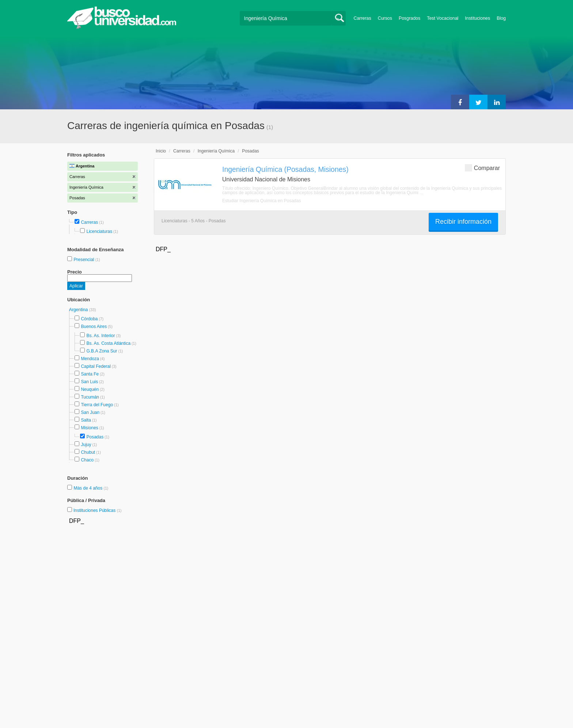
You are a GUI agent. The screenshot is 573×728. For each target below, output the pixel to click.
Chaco (87, 460)
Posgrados (409, 18)
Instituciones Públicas (98, 510)
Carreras (363, 18)
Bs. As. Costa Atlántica (108, 343)
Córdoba (89, 319)
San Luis (89, 382)
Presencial (84, 260)
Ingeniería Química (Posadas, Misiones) (285, 169)
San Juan (90, 412)
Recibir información (463, 222)
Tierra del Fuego (97, 405)
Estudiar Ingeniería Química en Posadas (261, 201)
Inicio (161, 151)
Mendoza (90, 359)
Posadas (95, 437)
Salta (86, 420)
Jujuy (86, 445)
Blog (501, 18)
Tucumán (90, 397)
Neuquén (90, 389)
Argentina (79, 310)
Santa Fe (90, 374)
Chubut (88, 452)
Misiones (89, 428)
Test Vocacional (443, 18)
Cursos (385, 18)
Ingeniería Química (216, 151)
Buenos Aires (94, 327)
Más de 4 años (88, 488)
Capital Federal (96, 366)
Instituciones (477, 18)
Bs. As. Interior (100, 336)
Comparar (482, 168)
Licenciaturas (99, 231)
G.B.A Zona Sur (102, 351)
